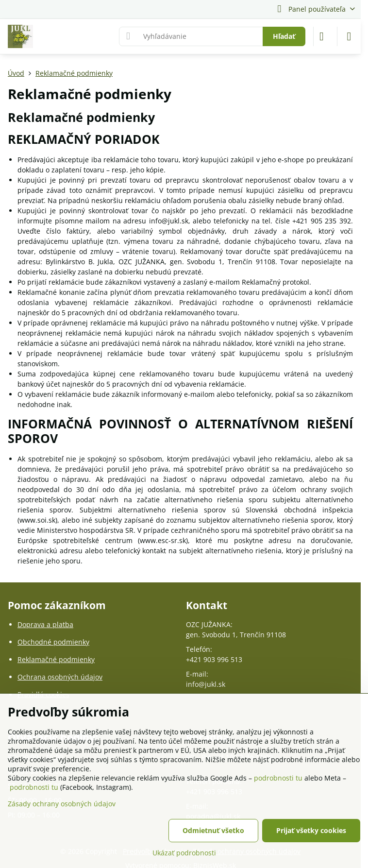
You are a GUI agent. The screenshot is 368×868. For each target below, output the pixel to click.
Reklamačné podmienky (56, 659)
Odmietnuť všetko (213, 830)
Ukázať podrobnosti (184, 853)
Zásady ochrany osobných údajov (62, 804)
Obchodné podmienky (53, 642)
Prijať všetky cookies (311, 830)
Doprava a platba (45, 624)
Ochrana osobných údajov (60, 677)
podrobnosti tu (278, 778)
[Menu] (349, 36)
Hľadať (284, 36)
